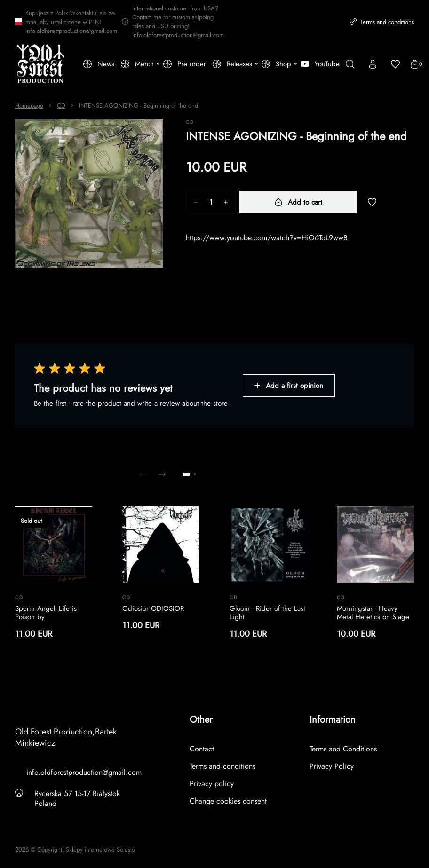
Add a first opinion (289, 386)
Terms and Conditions (343, 749)
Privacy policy (212, 784)
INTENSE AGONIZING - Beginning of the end (139, 106)
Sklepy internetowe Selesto (100, 850)
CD (61, 106)
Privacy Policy (332, 766)
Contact (202, 749)
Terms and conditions (382, 22)
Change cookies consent (228, 801)
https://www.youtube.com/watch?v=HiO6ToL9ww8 (267, 238)
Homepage (29, 106)
